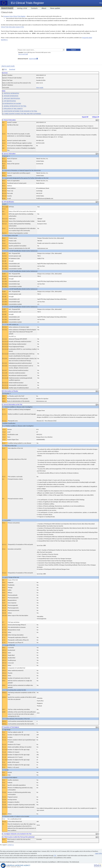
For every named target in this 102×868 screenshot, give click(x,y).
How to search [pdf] (23, 54)
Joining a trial (22, 8)
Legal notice (99, 853)
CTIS (55, 856)
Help (101, 3)
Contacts (34, 8)
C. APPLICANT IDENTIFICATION (11, 98)
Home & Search (7, 8)
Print (5, 69)
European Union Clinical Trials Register (15, 16)
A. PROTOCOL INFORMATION (11, 93)
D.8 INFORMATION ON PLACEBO (12, 104)
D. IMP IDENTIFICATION (9, 101)
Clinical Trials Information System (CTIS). (13, 27)
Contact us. (11, 845)
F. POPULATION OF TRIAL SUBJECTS (12, 109)
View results (40, 88)
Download (12, 69)
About (44, 8)
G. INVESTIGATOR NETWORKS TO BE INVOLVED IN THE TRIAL (20, 111)
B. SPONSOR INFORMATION (10, 96)
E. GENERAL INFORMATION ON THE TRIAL (14, 106)
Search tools (33, 59)
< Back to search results (8, 66)
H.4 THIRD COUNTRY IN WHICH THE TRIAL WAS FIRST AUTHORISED (22, 114)
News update (55, 8)
